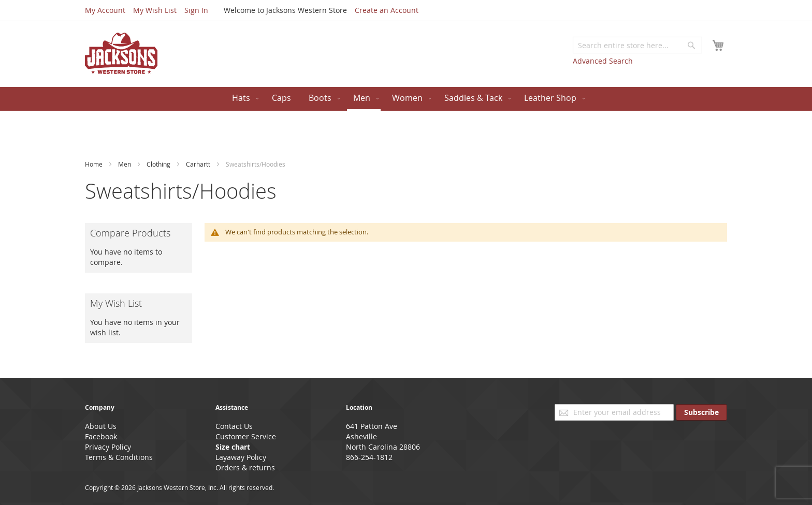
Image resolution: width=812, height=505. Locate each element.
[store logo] (121, 53)
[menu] (406, 99)
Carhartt (199, 164)
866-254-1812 (369, 457)
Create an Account (387, 10)
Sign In (196, 10)
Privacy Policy (108, 447)
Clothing (159, 164)
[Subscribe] (701, 412)
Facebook (101, 436)
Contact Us (234, 426)
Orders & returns (245, 467)
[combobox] (637, 45)
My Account (105, 10)
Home (95, 164)
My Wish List (155, 10)
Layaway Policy (241, 457)
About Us (101, 426)
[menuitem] (243, 98)
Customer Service (246, 436)
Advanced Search (603, 61)
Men (125, 164)
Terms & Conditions (119, 457)
